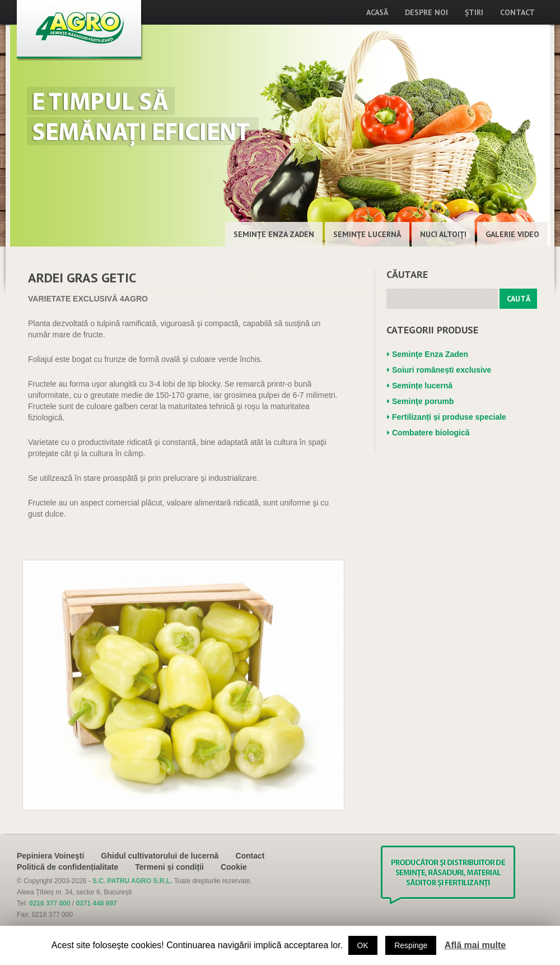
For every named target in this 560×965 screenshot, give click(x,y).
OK (363, 945)
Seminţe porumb (423, 401)
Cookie (234, 867)
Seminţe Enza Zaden (274, 234)
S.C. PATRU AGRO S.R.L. (133, 881)
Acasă (377, 12)
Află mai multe (475, 945)
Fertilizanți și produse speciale (449, 417)
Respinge (411, 945)
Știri (474, 12)
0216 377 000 (50, 903)
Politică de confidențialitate (67, 867)
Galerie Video (512, 234)
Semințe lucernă (367, 234)
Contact (517, 12)
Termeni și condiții (169, 867)
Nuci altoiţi (443, 234)
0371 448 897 (96, 903)
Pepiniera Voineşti (50, 856)
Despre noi (426, 12)
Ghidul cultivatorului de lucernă (160, 856)
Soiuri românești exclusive (442, 370)
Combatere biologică (431, 433)
